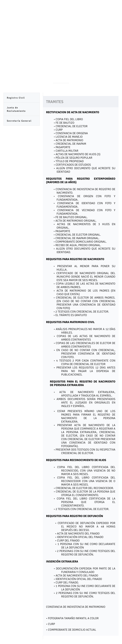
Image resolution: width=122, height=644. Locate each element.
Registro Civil (16, 98)
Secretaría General (19, 121)
